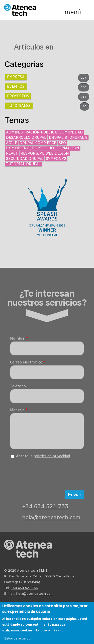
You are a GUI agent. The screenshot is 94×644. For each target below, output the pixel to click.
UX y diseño (18, 148)
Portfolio (43, 148)
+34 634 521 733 (45, 510)
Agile (12, 143)
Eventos (16, 86)
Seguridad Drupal (25, 159)
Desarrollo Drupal (26, 137)
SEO (62, 143)
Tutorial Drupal (23, 164)
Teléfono (18, 386)
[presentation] (48, 477)
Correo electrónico (28, 362)
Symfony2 (56, 159)
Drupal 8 (58, 137)
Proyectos (18, 96)
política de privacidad (52, 460)
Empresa (16, 77)
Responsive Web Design (45, 153)
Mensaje (19, 410)
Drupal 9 (78, 137)
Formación (68, 148)
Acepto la (43, 460)
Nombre (19, 338)
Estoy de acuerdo (17, 638)
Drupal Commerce (38, 143)
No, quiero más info (49, 630)
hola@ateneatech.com (51, 521)
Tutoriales (19, 106)
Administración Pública (31, 132)
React (12, 153)
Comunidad (71, 132)
